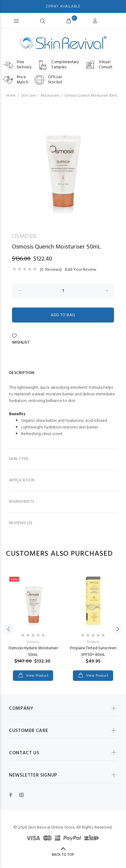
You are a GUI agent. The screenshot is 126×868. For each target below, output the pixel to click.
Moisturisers (50, 96)
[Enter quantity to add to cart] (63, 291)
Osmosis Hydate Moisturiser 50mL (33, 652)
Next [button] (117, 629)
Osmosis (33, 642)
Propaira (93, 642)
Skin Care (28, 96)
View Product (37, 676)
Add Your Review (81, 270)
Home (11, 96)
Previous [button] (9, 629)
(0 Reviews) (51, 270)
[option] (63, 163)
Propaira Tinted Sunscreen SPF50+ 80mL (93, 652)
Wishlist (21, 340)
